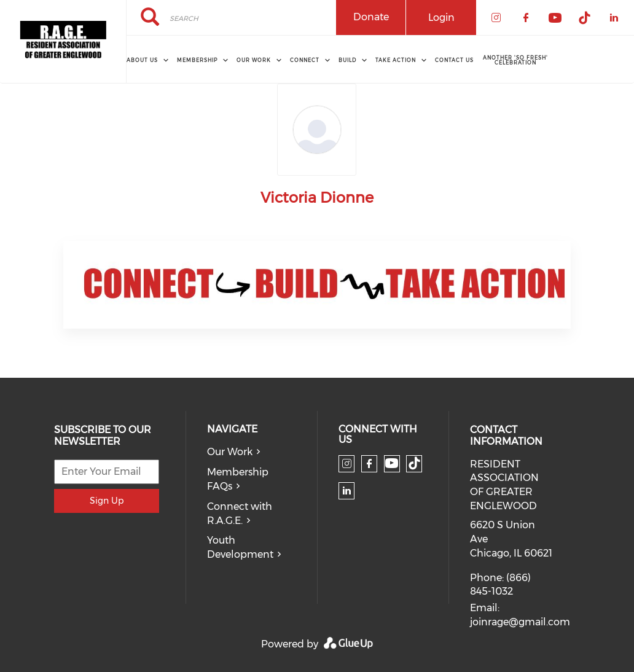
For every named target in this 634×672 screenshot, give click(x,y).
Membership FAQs (238, 479)
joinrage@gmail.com (520, 622)
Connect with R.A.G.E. (240, 514)
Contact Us (454, 60)
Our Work (230, 452)
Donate (371, 17)
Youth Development (240, 547)
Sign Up (107, 501)
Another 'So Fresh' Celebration (515, 60)
